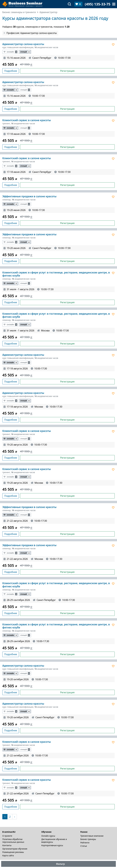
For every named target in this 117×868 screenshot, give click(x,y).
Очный (25, 52)
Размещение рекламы (13, 852)
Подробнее (11, 71)
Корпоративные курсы (52, 845)
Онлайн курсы (48, 836)
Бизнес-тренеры (88, 839)
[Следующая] (15, 817)
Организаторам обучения (15, 849)
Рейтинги (85, 843)
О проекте (7, 836)
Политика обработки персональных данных (13, 841)
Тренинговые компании (92, 836)
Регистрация (67, 71)
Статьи (84, 846)
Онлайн (10, 52)
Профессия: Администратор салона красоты (32, 33)
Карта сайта (8, 855)
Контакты (7, 845)
